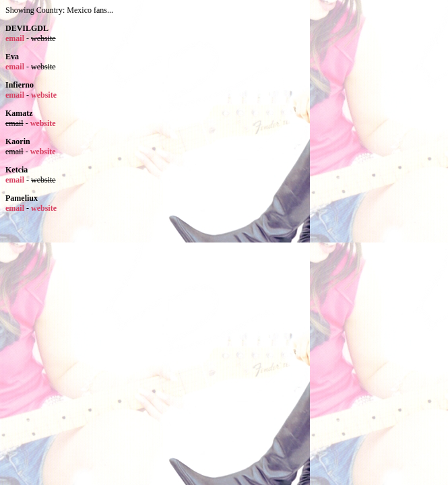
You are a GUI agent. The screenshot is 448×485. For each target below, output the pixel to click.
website (44, 95)
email (15, 38)
